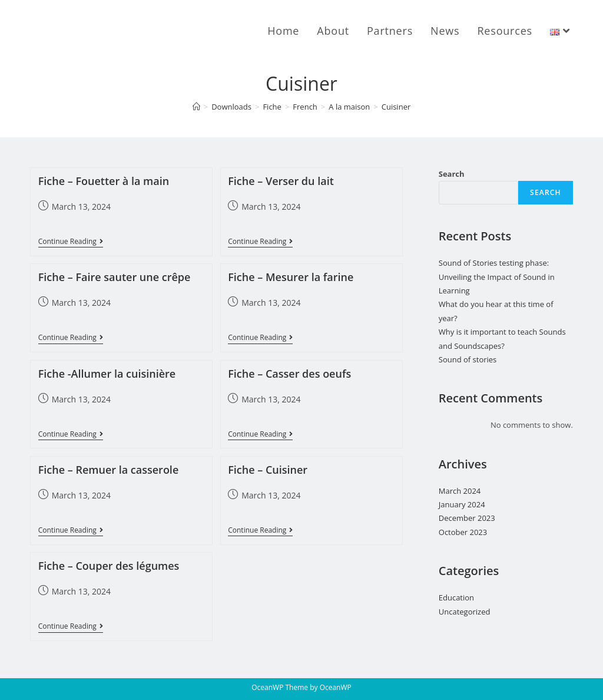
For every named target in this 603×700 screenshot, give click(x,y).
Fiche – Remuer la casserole (109, 470)
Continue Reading (71, 242)
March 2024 (460, 491)
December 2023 (467, 518)
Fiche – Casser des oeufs (289, 374)
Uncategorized (465, 612)
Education (456, 597)
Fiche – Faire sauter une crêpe (115, 277)
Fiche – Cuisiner (268, 470)
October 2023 (463, 532)
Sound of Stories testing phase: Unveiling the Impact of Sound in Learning (497, 277)
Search (452, 174)
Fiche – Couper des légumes (109, 566)
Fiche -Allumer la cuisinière (107, 374)
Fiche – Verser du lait (281, 181)
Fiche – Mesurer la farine (291, 277)
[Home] (196, 107)
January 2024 (462, 504)
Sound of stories (468, 359)
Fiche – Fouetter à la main (104, 181)
